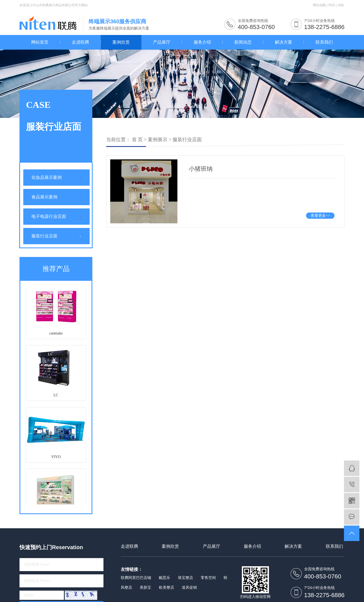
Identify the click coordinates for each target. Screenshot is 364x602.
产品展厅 (162, 42)
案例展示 (158, 140)
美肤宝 (145, 587)
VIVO (56, 457)
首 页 (137, 140)
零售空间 (208, 578)
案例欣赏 (121, 42)
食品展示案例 (44, 197)
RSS (332, 5)
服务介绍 (202, 42)
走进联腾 (80, 42)
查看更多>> (320, 216)
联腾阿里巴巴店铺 (136, 578)
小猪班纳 (201, 169)
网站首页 (40, 42)
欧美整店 (167, 587)
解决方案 (284, 42)
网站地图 (319, 5)
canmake (56, 334)
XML (341, 5)
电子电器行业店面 (49, 216)
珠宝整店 (186, 578)
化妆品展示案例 (47, 177)
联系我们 (324, 42)
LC (56, 396)
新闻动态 (243, 42)
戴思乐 (164, 578)
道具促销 (189, 587)
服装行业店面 (44, 236)
